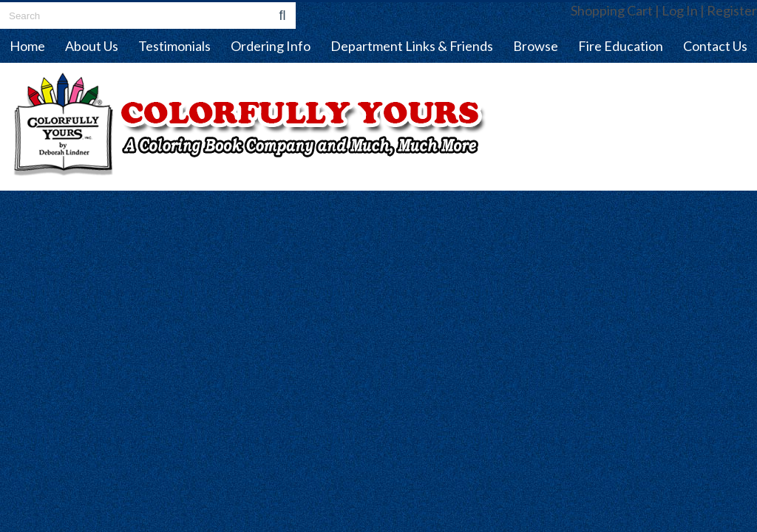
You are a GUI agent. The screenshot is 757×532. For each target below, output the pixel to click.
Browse (536, 46)
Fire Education (621, 46)
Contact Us (715, 46)
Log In (680, 10)
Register (732, 10)
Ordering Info (271, 46)
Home (27, 46)
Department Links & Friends (412, 46)
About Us (92, 46)
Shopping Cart (612, 10)
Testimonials (174, 46)
